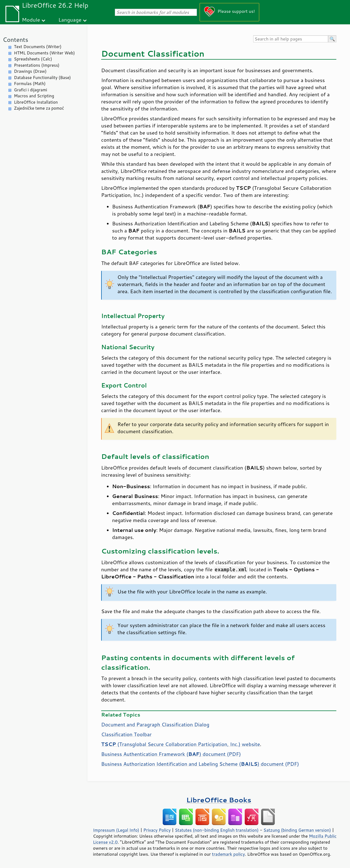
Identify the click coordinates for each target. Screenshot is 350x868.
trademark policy (228, 854)
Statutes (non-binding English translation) (217, 830)
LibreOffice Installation (36, 102)
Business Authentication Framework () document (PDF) (171, 754)
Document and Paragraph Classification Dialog (155, 724)
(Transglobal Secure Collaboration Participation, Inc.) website (181, 744)
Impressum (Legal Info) (116, 830)
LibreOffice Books (219, 800)
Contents (15, 40)
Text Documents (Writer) (38, 47)
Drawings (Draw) (30, 71)
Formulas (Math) (30, 84)
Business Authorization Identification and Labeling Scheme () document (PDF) (200, 764)
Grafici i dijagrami (30, 90)
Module (31, 20)
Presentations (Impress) (37, 65)
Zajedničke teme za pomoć (39, 108)
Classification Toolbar (126, 734)
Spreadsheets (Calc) (33, 59)
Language (70, 20)
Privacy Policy (157, 830)
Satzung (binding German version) (297, 830)
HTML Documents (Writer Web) (44, 53)
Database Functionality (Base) (42, 78)
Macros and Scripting (34, 96)
